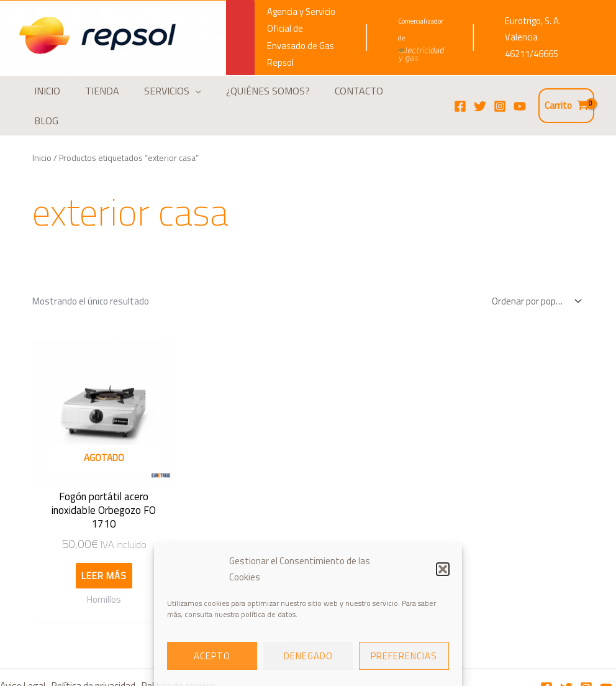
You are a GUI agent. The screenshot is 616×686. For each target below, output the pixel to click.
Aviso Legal (22, 648)
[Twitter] (480, 95)
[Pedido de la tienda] (534, 279)
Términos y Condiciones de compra (74, 668)
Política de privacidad (94, 648)
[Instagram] (500, 95)
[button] (443, 569)
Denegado (308, 656)
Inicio (42, 135)
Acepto (212, 656)
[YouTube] (520, 95)
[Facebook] (460, 95)
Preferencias (404, 656)
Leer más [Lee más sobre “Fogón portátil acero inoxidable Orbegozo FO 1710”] (97, 538)
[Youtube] (606, 651)
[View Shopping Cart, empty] (566, 95)
